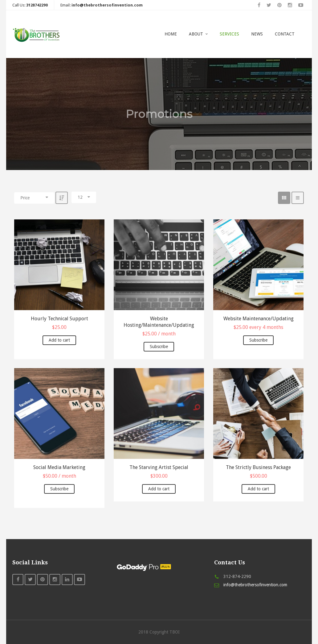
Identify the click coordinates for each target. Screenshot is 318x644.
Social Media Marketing (59, 467)
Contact (285, 34)
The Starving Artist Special (159, 467)
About (196, 34)
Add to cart (59, 340)
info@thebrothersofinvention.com (255, 585)
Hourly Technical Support (59, 319)
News (257, 34)
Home (171, 34)
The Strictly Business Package (258, 467)
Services (229, 34)
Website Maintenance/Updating (259, 319)
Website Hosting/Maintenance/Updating (159, 322)
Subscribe (159, 347)
